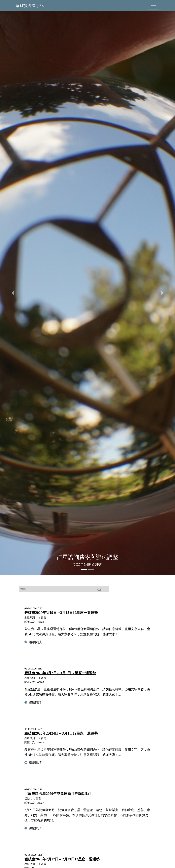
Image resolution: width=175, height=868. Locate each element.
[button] (13, 293)
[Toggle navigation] (154, 6)
